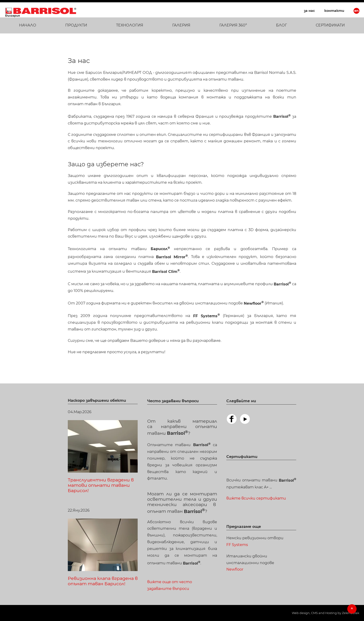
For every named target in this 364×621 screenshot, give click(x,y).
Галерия (181, 25)
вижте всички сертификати (256, 498)
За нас (309, 11)
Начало (28, 25)
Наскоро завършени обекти (97, 400)
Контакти (334, 11)
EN (356, 11)
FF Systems (237, 545)
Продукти (76, 25)
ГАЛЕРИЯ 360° (233, 25)
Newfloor (235, 569)
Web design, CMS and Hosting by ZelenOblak (326, 613)
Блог (281, 25)
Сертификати (330, 25)
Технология (130, 25)
